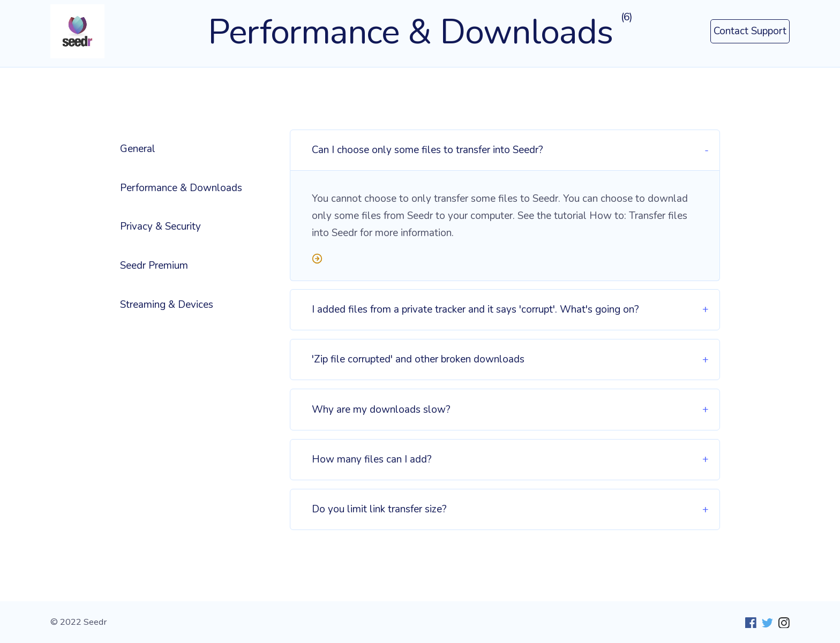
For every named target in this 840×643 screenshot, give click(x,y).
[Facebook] (748, 622)
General (138, 149)
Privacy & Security (160, 226)
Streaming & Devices (167, 305)
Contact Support (750, 31)
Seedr (95, 622)
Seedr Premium (154, 266)
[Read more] (505, 261)
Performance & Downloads (181, 188)
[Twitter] (765, 622)
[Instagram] (781, 622)
